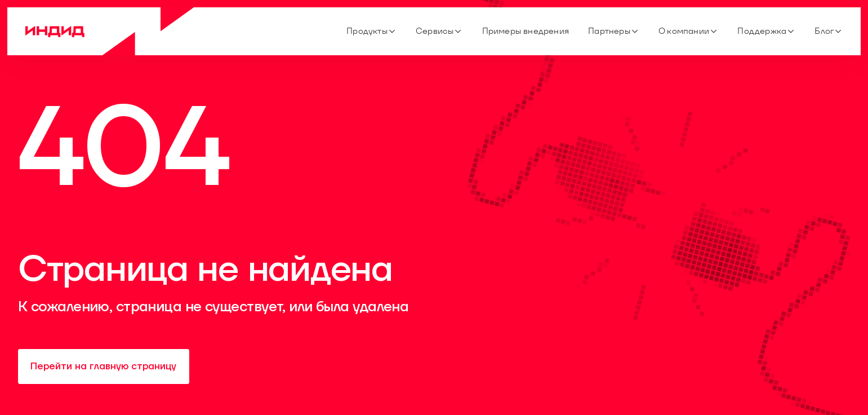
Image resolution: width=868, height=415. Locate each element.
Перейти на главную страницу (103, 367)
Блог (829, 31)
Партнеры (614, 31)
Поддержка (766, 31)
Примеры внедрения (526, 31)
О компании (688, 31)
